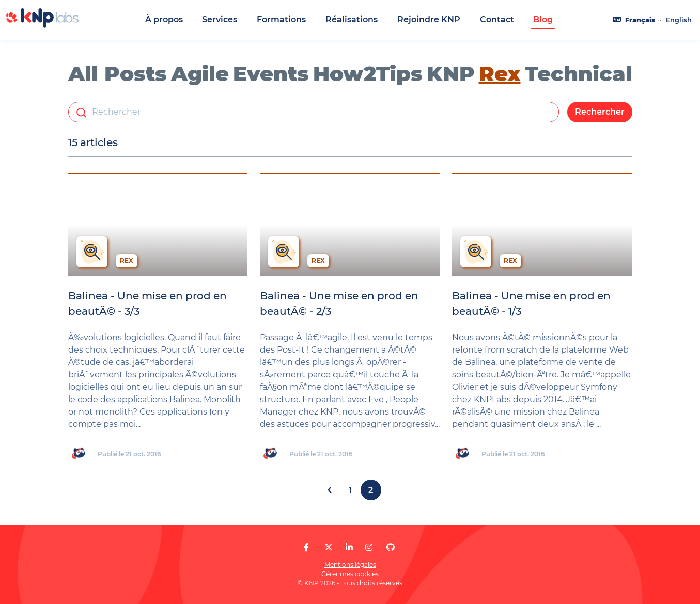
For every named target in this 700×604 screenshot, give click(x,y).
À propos (164, 19)
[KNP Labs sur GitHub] (391, 547)
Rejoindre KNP (429, 19)
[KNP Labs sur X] (329, 547)
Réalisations (352, 19)
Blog (543, 19)
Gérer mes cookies (350, 574)
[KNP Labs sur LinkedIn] (349, 547)
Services (220, 19)
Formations (281, 19)
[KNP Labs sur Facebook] (306, 547)
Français (640, 20)
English (679, 20)
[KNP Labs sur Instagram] (369, 547)
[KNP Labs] (42, 25)
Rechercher (600, 112)
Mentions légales (350, 565)
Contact (497, 19)
